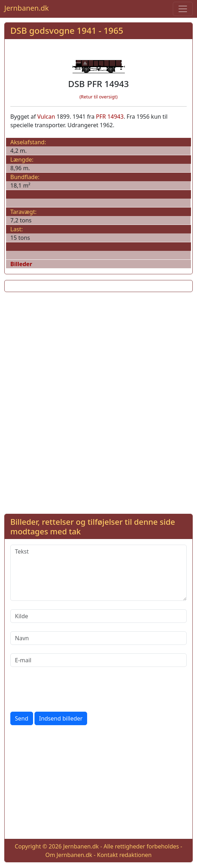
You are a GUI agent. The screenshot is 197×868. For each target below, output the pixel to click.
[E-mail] (98, 660)
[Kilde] (98, 616)
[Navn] (98, 638)
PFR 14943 (110, 117)
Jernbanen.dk (26, 8)
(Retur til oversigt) (99, 97)
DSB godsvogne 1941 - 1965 (67, 30)
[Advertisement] (98, 347)
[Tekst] (98, 573)
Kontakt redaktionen (124, 855)
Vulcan (46, 117)
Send (22, 718)
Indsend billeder (61, 718)
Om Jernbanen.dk (69, 855)
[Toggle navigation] (183, 9)
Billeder (21, 264)
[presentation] (64, 689)
